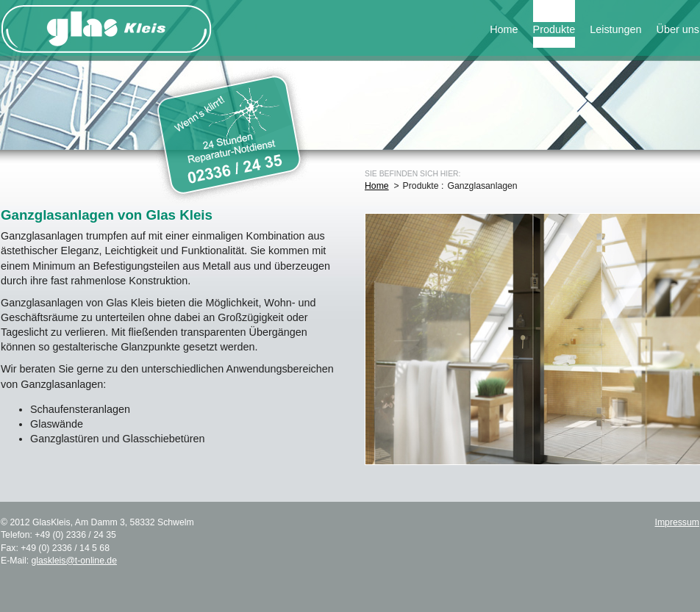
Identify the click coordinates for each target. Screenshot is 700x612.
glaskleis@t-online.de (74, 561)
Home (504, 29)
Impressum (677, 522)
